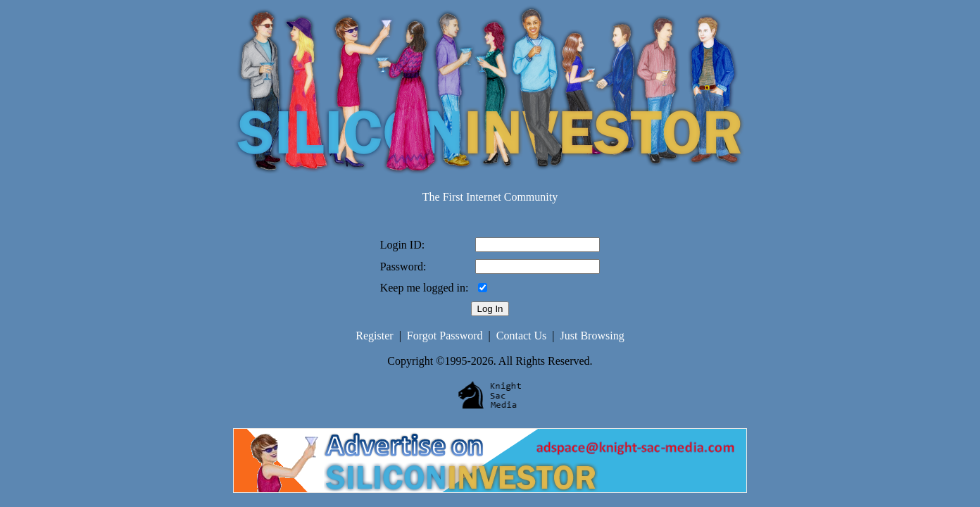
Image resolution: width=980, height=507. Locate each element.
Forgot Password (445, 336)
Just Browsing (592, 336)
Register (374, 336)
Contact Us (522, 336)
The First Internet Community (490, 197)
